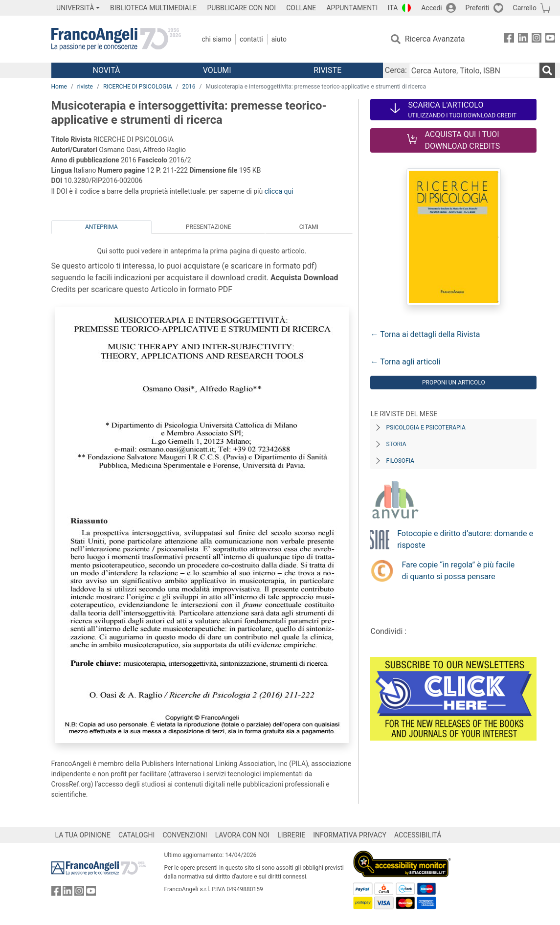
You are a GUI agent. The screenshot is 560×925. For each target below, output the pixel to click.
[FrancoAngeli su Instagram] (537, 39)
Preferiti (478, 8)
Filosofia (400, 461)
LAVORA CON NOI (243, 835)
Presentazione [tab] (209, 227)
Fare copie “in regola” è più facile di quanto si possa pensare (458, 571)
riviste (85, 87)
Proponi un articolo (454, 383)
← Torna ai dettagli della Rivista (425, 334)
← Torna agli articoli (405, 362)
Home (59, 87)
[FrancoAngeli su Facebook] (509, 39)
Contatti (251, 39)
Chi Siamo (217, 39)
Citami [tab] (309, 227)
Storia (396, 444)
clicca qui (279, 191)
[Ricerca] (547, 70)
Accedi (432, 8)
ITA (393, 8)
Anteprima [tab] (101, 227)
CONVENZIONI (185, 835)
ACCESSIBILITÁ (418, 835)
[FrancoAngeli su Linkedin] (523, 39)
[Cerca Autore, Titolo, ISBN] (474, 70)
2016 (189, 87)
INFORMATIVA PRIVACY (350, 835)
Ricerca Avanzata (435, 39)
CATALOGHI (136, 835)
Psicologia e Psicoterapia (426, 428)
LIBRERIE (291, 835)
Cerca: (396, 70)
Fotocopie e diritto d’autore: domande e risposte (465, 539)
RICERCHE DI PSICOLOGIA (138, 87)
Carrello (525, 8)
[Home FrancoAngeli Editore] (116, 39)
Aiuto (279, 39)
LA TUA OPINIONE (83, 835)
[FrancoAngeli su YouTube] (550, 39)
